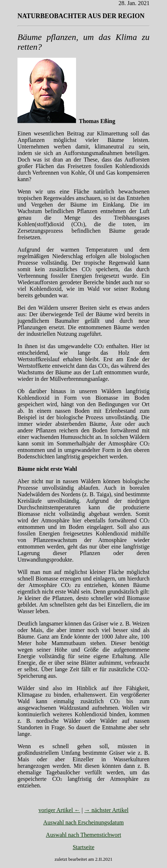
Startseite (84, 847)
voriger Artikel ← (59, 810)
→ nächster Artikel (107, 810)
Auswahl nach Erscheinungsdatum (83, 822)
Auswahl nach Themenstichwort (83, 835)
